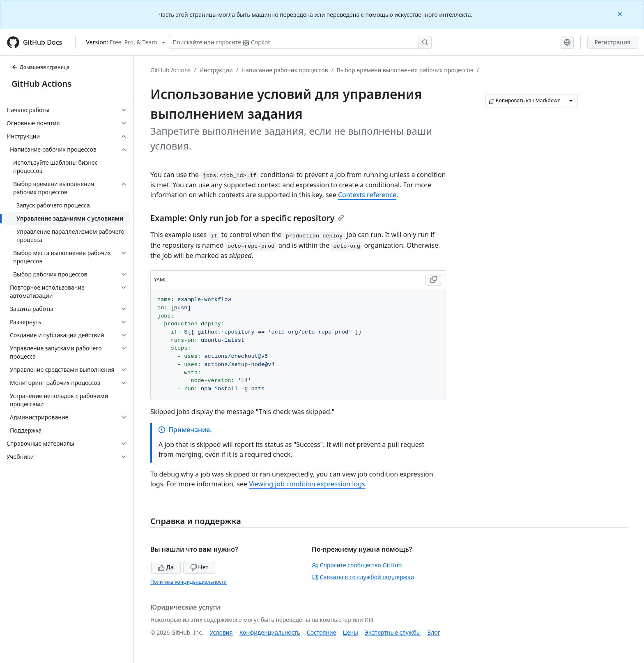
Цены (351, 632)
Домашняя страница (40, 67)
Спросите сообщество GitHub (357, 565)
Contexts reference (367, 195)
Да (166, 567)
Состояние (322, 632)
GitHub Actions (41, 84)
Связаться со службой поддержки (363, 577)
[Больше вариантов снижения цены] (571, 101)
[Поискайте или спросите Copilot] (300, 42)
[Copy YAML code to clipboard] (434, 280)
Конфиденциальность (270, 632)
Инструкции (216, 70)
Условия (221, 632)
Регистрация (612, 42)
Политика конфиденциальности (189, 582)
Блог (434, 632)
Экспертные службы (393, 632)
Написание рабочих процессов (285, 70)
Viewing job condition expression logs (307, 484)
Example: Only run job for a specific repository (247, 218)
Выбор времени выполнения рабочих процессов (405, 70)
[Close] (621, 13)
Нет (199, 567)
